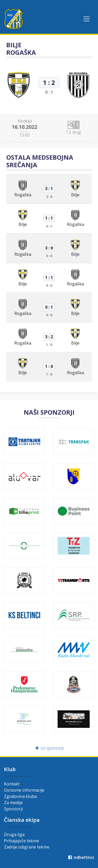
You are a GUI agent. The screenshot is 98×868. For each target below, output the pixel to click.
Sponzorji (13, 809)
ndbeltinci (81, 857)
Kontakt (12, 784)
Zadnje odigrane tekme (27, 847)
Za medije (13, 803)
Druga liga (14, 835)
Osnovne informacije (24, 790)
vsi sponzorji (49, 748)
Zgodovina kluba (20, 796)
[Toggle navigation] (87, 19)
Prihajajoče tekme (22, 841)
